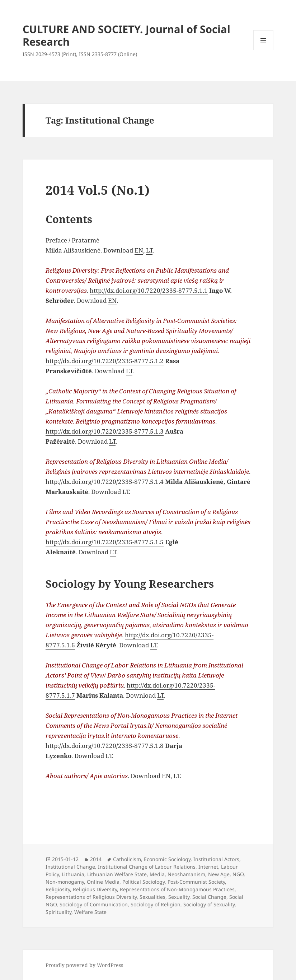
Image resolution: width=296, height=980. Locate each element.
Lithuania (73, 874)
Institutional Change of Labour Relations (147, 867)
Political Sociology (144, 882)
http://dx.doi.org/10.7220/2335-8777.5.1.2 (105, 361)
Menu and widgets (264, 50)
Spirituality (58, 912)
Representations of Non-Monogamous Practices (177, 889)
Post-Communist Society (196, 882)
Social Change (209, 897)
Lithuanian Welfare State (117, 874)
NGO (238, 874)
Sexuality (179, 897)
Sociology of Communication (94, 904)
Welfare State (90, 912)
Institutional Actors (216, 859)
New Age (219, 874)
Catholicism (127, 859)
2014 (96, 859)
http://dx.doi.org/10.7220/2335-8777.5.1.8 (105, 746)
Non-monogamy (65, 882)
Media (157, 874)
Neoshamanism (186, 874)
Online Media (103, 882)
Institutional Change (70, 867)
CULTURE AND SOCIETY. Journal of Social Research (126, 35)
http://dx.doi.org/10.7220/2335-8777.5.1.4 (105, 482)
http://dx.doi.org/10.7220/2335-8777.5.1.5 (105, 542)
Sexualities (152, 897)
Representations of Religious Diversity (91, 897)
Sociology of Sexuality (209, 904)
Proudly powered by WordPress (84, 965)
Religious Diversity (95, 889)
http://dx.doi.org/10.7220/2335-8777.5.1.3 (105, 431)
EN (139, 250)
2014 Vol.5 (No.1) (98, 190)
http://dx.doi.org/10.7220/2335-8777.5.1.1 (149, 290)
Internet (208, 867)
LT (149, 250)
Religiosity (58, 889)
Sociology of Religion (156, 904)
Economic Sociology (167, 859)
